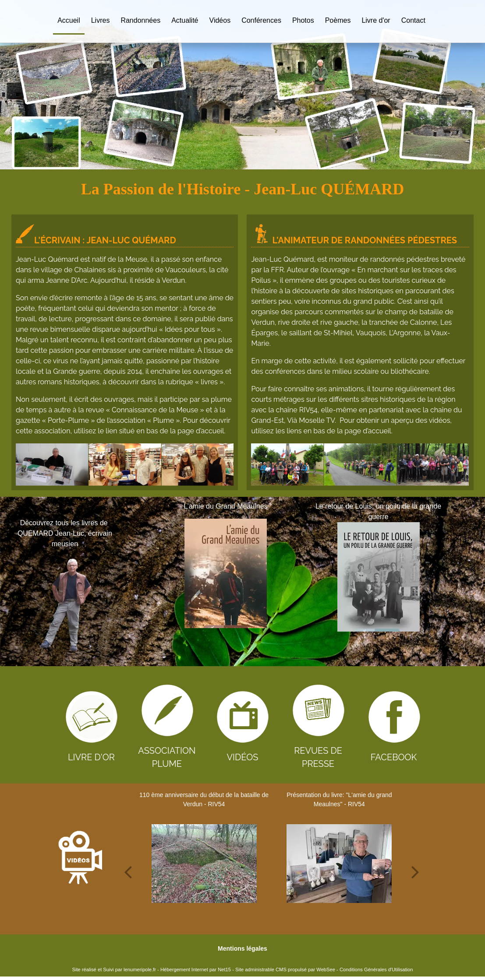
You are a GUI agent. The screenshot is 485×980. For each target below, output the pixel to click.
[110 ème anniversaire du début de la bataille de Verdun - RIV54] (204, 864)
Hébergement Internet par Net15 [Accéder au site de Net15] (196, 969)
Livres (101, 20)
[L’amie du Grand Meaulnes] (226, 573)
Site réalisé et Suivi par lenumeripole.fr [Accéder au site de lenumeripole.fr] (114, 969)
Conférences (261, 20)
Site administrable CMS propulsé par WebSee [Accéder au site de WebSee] (285, 969)
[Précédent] (139, 580)
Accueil (69, 20)
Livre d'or (376, 20)
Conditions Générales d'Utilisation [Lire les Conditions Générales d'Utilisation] (376, 969)
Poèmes (338, 20)
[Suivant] (465, 580)
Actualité (185, 20)
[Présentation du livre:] (339, 864)
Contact (413, 20)
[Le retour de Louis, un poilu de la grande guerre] (378, 577)
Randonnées (140, 20)
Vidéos (220, 20)
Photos (303, 20)
